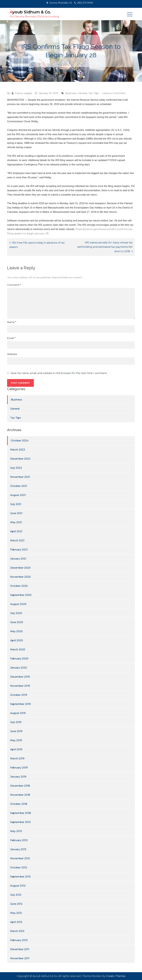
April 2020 (17, 640)
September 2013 (20, 822)
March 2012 (17, 931)
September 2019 (20, 704)
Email (11, 338)
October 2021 (19, 486)
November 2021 (20, 477)
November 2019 (20, 686)
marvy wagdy (23, 93)
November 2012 (20, 858)
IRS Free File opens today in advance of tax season (37, 245)
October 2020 (19, 586)
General (82, 93)
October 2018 (19, 804)
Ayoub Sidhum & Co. (30, 12)
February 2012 (19, 940)
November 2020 (20, 577)
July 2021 (16, 504)
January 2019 (18, 777)
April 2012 (16, 922)
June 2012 (16, 904)
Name (12, 322)
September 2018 (21, 813)
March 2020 (18, 650)
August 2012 (18, 886)
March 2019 (17, 759)
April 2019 (16, 749)
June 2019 (16, 731)
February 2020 (19, 659)
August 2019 (18, 713)
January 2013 (18, 849)
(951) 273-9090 (85, 3)
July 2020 (16, 613)
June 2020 (17, 622)
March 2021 (17, 541)
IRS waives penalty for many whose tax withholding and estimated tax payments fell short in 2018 (105, 247)
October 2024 (20, 441)
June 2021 (16, 513)
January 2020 (19, 668)
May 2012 (16, 913)
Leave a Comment (114, 93)
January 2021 (18, 559)
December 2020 (20, 568)
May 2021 (16, 522)
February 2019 (19, 768)
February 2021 (19, 550)
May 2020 (16, 631)
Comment (14, 285)
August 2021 (18, 495)
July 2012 (16, 895)
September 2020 (21, 595)
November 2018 (20, 795)
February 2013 (19, 840)
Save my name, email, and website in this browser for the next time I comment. (59, 373)
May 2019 (16, 740)
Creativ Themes (116, 976)
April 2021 (16, 531)
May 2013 (16, 831)
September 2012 (20, 877)
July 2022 (16, 468)
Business (71, 93)
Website (12, 354)
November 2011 (20, 958)
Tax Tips (94, 93)
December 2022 (20, 459)
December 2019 (20, 677)
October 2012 (19, 868)
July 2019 (16, 722)
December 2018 (20, 786)
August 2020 (18, 604)
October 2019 (19, 695)
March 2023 (18, 450)
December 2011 (20, 949)
